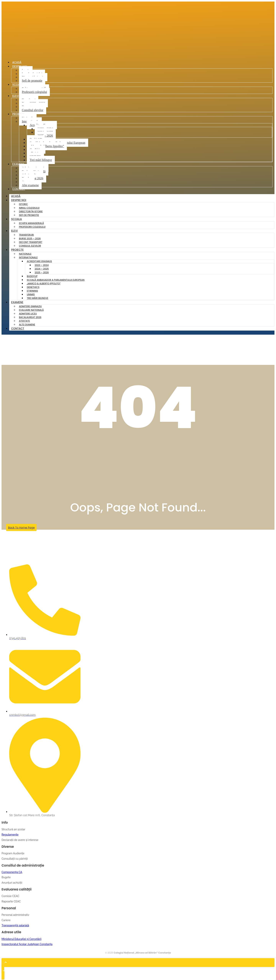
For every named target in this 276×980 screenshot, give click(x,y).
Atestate (24, 321)
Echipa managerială (31, 224)
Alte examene (30, 185)
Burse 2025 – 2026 (30, 239)
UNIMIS (31, 295)
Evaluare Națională (31, 310)
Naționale (25, 254)
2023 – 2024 (42, 266)
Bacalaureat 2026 (30, 318)
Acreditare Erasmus (39, 262)
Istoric (23, 205)
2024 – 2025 (42, 269)
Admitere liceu (28, 314)
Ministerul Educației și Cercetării (21, 939)
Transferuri (26, 235)
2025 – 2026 (45, 136)
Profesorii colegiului (34, 92)
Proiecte (19, 114)
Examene (18, 164)
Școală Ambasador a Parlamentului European (56, 280)
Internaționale (28, 258)
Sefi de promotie (32, 81)
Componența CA (12, 872)
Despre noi (19, 200)
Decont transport (31, 243)
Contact (19, 189)
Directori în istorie (31, 212)
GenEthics (33, 288)
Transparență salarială (15, 926)
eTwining (32, 291)
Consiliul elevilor (33, 110)
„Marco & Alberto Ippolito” (47, 146)
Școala (18, 85)
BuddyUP (32, 277)
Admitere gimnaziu (30, 307)
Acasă (16, 196)
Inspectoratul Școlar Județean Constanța (27, 945)
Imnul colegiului (29, 208)
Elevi (16, 96)
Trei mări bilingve (41, 160)
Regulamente (10, 835)
